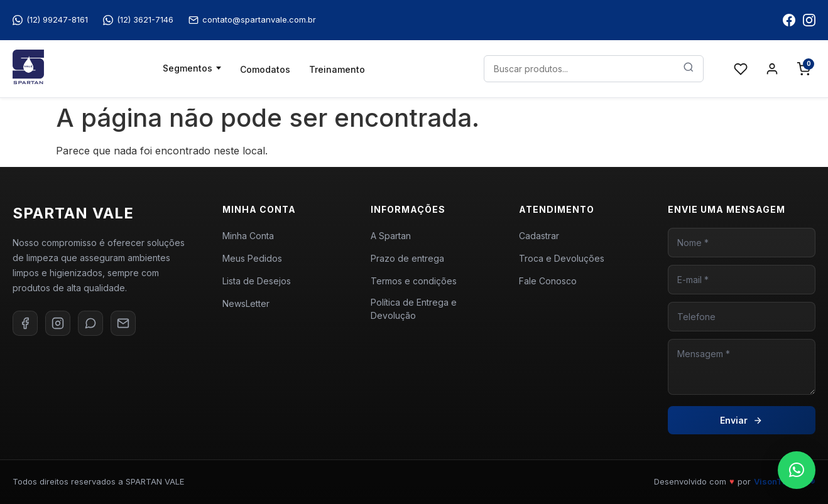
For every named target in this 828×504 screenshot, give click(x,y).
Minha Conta (248, 236)
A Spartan (391, 236)
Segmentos (188, 68)
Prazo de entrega (407, 258)
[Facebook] (25, 323)
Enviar (741, 420)
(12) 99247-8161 (50, 20)
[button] (797, 470)
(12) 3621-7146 (138, 20)
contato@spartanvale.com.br (252, 20)
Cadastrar (539, 236)
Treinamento (337, 69)
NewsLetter (246, 303)
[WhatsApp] (90, 323)
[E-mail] (123, 323)
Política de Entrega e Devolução (414, 309)
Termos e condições (414, 281)
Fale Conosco (548, 281)
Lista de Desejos (257, 281)
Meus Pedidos (252, 258)
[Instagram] (58, 323)
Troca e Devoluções (562, 258)
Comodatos (265, 69)
